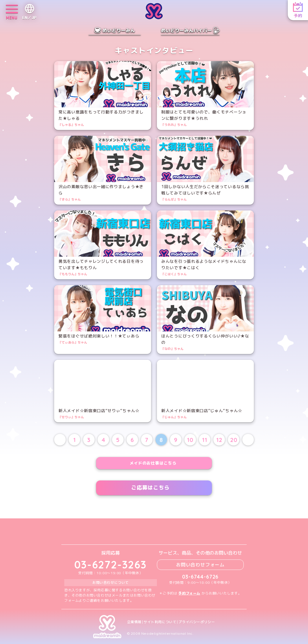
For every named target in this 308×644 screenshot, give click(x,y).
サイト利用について (160, 622)
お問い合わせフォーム (200, 565)
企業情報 (134, 622)
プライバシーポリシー (197, 622)
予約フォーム (189, 593)
